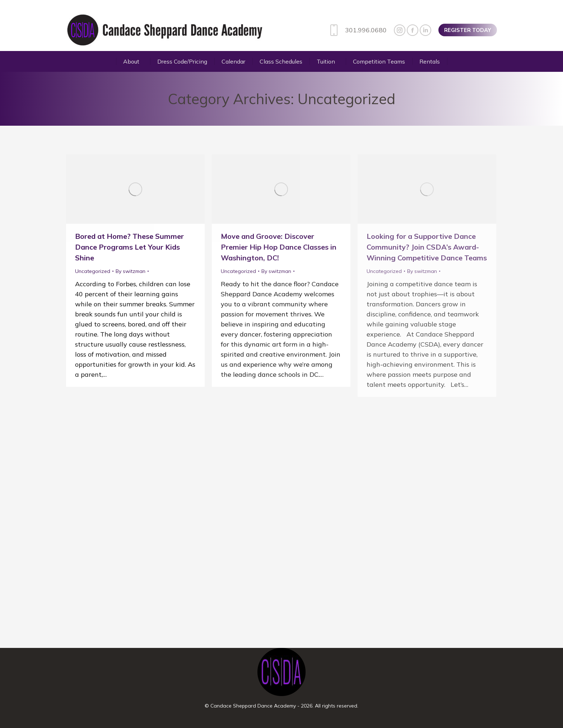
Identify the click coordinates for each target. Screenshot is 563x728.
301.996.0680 (357, 30)
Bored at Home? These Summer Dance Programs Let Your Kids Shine (129, 247)
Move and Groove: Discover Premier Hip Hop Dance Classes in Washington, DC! (279, 247)
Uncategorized (93, 271)
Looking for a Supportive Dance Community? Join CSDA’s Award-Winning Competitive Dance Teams (427, 247)
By (131, 271)
